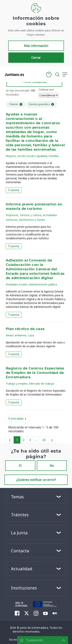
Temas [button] (17, 497)
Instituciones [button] (24, 588)
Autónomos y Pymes (32, 220)
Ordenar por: (46, 89)
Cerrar (36, 58)
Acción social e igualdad (32, 156)
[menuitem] (17, 613)
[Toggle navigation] (29, 74)
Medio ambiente (16, 335)
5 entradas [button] (19, 419)
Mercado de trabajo (42, 384)
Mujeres (11, 156)
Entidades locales (17, 284)
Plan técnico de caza (25, 329)
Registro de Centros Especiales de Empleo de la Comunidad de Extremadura (35, 373)
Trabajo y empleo (17, 384)
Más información (36, 46)
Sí (20, 466)
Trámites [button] (20, 515)
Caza (31, 335)
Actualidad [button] (22, 569)
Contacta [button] (20, 551)
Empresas (12, 215)
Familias (54, 156)
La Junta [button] (19, 533)
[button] (49, 74)
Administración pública (43, 284)
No (52, 466)
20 (45, 441)
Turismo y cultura (30, 215)
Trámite (14, 190)
